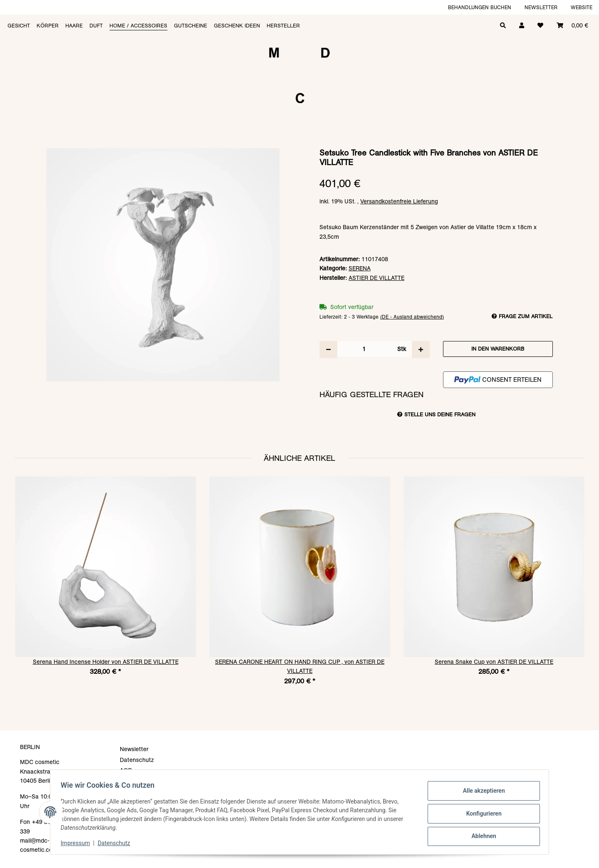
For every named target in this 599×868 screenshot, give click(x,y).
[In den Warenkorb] (299, 144)
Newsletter (541, 7)
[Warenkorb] (572, 25)
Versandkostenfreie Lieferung (399, 201)
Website (582, 7)
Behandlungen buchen (480, 7)
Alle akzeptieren (481, 792)
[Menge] (364, 349)
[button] (522, 25)
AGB (126, 770)
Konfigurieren (481, 814)
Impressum (78, 843)
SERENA (360, 268)
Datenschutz (117, 843)
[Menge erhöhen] (421, 349)
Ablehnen (481, 835)
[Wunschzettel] (540, 25)
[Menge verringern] (328, 349)
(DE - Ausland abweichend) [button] (412, 317)
